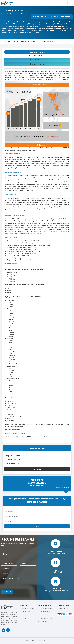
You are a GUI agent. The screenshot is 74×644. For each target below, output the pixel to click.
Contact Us (26, 618)
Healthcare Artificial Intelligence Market (33, 234)
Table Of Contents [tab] (37, 56)
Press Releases (64, 608)
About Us (25, 615)
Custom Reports (46, 612)
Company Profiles (46, 618)
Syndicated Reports (47, 608)
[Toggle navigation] (70, 3)
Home (3, 14)
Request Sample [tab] (37, 64)
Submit (7, 592)
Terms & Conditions (29, 608)
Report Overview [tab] (37, 52)
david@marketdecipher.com (15, 433)
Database (44, 622)
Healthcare (11, 14)
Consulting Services (47, 615)
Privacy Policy (26, 612)
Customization (37, 60)
